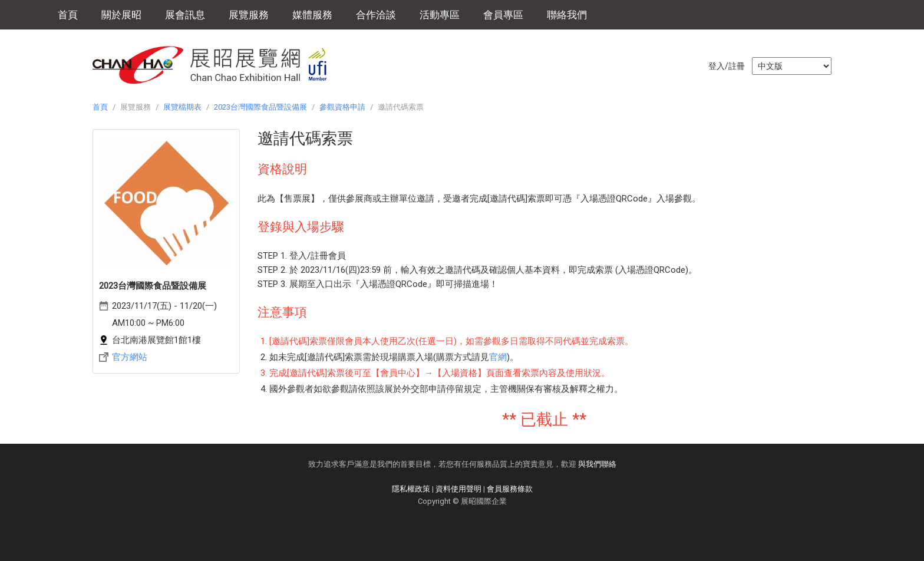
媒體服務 (312, 15)
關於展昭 (121, 15)
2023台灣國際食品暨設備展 (260, 107)
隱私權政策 (411, 489)
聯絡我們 (567, 15)
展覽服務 (249, 15)
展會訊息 (185, 15)
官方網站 (130, 357)
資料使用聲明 (458, 489)
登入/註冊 (727, 66)
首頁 (68, 15)
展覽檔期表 (182, 107)
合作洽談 (376, 15)
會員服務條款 (510, 489)
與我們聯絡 (597, 464)
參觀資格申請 (342, 107)
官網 (498, 357)
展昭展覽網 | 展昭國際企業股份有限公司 (216, 65)
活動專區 (440, 15)
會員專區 (503, 15)
